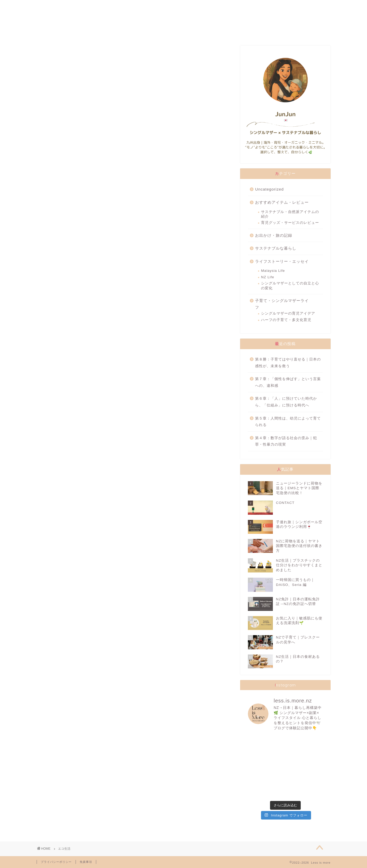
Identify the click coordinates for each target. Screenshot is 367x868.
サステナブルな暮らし (276, 248)
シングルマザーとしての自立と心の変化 (290, 286)
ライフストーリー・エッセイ (282, 261)
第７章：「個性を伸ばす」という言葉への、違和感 (288, 382)
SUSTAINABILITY (176, 6)
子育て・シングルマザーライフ (282, 304)
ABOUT (64, 6)
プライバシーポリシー (56, 862)
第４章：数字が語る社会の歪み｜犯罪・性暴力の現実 (286, 441)
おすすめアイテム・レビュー (282, 202)
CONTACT (288, 6)
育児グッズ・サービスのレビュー (290, 223)
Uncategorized (269, 189)
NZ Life (268, 277)
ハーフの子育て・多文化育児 (286, 320)
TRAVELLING (233, 6)
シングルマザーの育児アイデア (288, 313)
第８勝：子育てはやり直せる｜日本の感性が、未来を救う (288, 363)
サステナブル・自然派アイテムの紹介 (290, 214)
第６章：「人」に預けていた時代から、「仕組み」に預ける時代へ (286, 402)
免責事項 (86, 862)
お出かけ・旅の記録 (274, 235)
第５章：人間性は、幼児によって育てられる (288, 422)
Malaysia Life (273, 271)
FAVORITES (119, 6)
